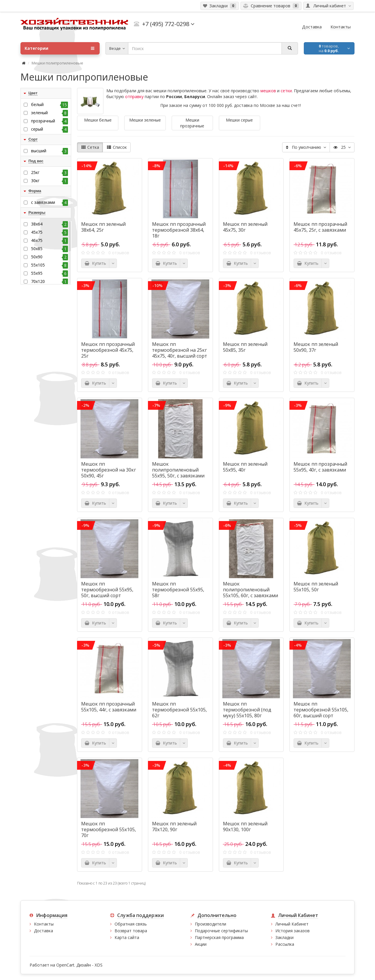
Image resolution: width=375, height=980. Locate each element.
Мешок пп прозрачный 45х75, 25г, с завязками (320, 227)
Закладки (284, 937)
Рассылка (285, 944)
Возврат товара (131, 931)
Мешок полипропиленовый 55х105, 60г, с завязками (250, 590)
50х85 (50, 249)
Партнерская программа (219, 937)
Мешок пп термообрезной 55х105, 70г (109, 829)
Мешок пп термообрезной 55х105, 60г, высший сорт (321, 710)
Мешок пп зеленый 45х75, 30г (245, 227)
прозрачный (50, 121)
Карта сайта (127, 937)
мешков (268, 91)
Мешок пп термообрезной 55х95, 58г (178, 590)
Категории (59, 48)
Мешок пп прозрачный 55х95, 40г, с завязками (320, 467)
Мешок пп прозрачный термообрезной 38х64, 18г (179, 230)
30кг (50, 181)
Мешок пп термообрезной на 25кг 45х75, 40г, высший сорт (180, 350)
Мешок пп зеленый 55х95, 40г (245, 467)
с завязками (50, 202)
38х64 (50, 224)
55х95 (50, 273)
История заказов (293, 931)
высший (50, 151)
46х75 (50, 240)
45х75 (50, 232)
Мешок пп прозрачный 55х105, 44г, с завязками (109, 707)
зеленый (50, 113)
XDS (99, 965)
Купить (95, 263)
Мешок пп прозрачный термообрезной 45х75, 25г (108, 350)
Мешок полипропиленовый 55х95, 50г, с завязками (178, 470)
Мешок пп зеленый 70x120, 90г (174, 827)
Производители (210, 924)
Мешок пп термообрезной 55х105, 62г (179, 710)
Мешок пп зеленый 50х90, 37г (316, 347)
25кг (50, 173)
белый (50, 105)
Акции (201, 944)
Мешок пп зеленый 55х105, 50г (316, 587)
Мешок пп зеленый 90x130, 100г (245, 827)
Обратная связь (131, 924)
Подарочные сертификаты (221, 931)
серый (50, 129)
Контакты (44, 924)
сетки (286, 91)
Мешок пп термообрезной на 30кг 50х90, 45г (109, 470)
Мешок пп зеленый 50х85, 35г (245, 347)
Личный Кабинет (292, 924)
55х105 (50, 265)
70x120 (50, 281)
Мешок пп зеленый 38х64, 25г (103, 227)
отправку (134, 97)
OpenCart (65, 965)
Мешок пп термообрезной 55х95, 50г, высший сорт (107, 590)
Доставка (44, 931)
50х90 (50, 257)
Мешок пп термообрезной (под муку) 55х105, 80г (247, 710)
